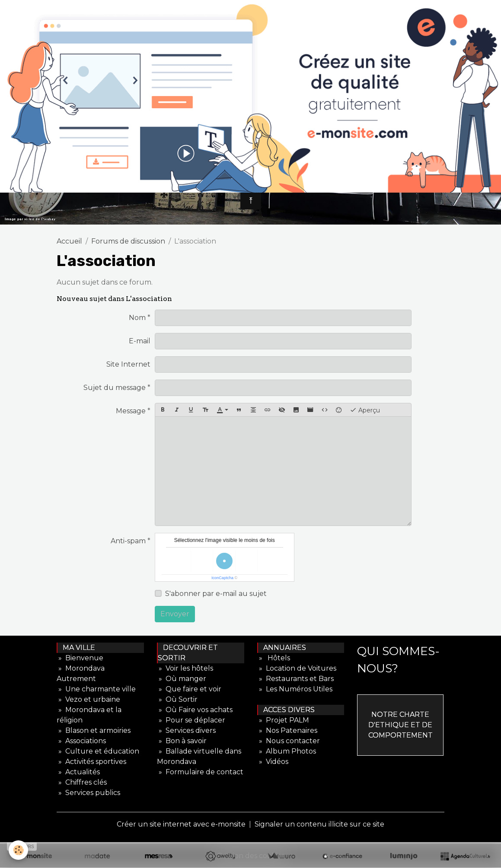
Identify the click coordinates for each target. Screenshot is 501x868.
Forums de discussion (128, 241)
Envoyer (175, 614)
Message (131, 411)
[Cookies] (18, 850)
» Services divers (186, 730)
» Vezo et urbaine (88, 699)
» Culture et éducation (98, 751)
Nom (137, 318)
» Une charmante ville (96, 689)
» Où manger (182, 679)
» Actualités (78, 772)
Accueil (69, 241)
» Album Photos (287, 751)
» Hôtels (274, 658)
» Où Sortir (177, 699)
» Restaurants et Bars (295, 679)
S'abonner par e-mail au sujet (216, 594)
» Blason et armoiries (94, 730)
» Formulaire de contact (200, 772)
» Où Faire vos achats (195, 710)
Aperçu (365, 410)
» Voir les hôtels (185, 668)
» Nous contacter (289, 741)
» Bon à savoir (182, 741)
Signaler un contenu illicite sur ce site (319, 824)
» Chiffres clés (82, 782)
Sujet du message (115, 388)
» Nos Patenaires (287, 730)
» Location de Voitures (297, 668)
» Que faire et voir (189, 689)
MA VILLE (76, 648)
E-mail (140, 341)
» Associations (81, 741)
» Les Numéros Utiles (295, 689)
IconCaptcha (222, 578)
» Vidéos (273, 762)
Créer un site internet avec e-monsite (181, 824)
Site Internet (128, 364)
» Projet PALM (283, 720)
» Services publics (88, 793)
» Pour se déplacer (191, 720)
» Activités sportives (91, 762)
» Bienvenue (80, 658)
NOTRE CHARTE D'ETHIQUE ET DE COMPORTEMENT (400, 725)
